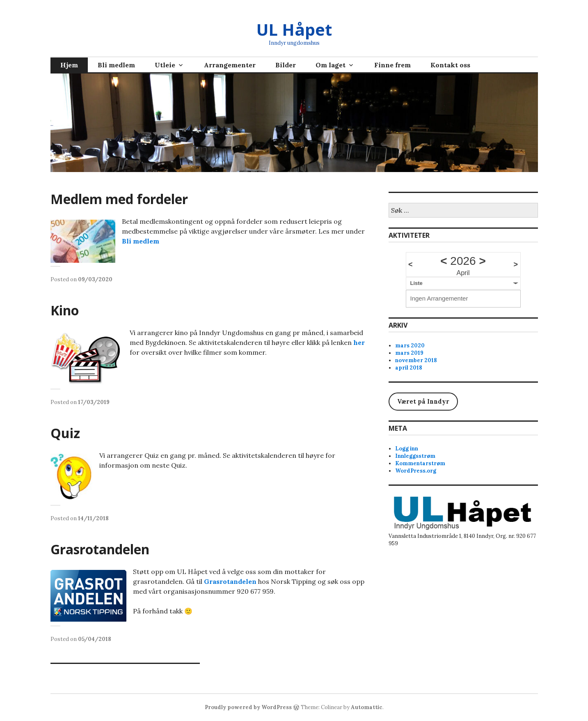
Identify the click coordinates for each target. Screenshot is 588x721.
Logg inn (407, 449)
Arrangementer (230, 65)
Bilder (286, 65)
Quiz (65, 433)
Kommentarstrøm (420, 463)
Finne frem (392, 65)
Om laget (331, 65)
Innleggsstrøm (415, 456)
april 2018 (409, 368)
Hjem (69, 65)
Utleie (165, 65)
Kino (65, 310)
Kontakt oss (450, 65)
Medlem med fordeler (119, 199)
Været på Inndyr (423, 401)
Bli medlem (116, 65)
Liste (416, 283)
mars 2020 (410, 346)
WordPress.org (416, 471)
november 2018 (416, 360)
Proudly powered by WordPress (248, 707)
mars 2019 (409, 353)
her (359, 342)
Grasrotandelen (100, 549)
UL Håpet (294, 29)
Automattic (367, 707)
